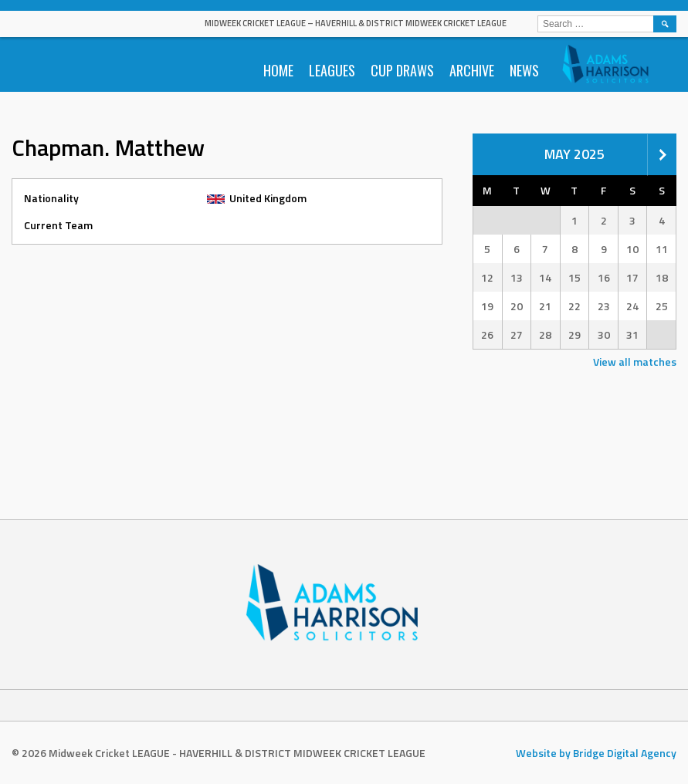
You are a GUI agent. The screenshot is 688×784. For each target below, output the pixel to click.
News (524, 70)
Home (278, 70)
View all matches (635, 362)
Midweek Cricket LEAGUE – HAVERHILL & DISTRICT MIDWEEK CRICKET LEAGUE (356, 23)
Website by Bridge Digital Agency (596, 753)
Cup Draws (402, 70)
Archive (472, 70)
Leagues (332, 70)
